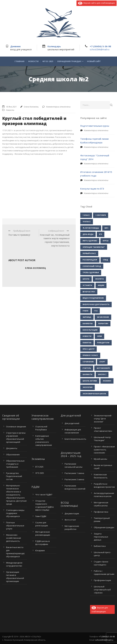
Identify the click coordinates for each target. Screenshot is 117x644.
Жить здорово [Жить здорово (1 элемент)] (90, 241)
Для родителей (72, 423)
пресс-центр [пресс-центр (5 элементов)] (89, 349)
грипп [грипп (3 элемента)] (85, 311)
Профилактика (101, 512)
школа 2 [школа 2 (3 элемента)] (102, 374)
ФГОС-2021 (48, 61)
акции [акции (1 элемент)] (101, 285)
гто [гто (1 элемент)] (96, 311)
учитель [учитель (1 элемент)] (87, 368)
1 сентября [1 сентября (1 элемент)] (101, 215)
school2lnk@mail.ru (100, 49)
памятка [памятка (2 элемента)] (87, 343)
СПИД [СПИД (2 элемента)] (105, 260)
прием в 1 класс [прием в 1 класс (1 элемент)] (90, 355)
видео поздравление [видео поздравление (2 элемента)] (93, 298)
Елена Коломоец (31, 107)
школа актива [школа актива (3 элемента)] (90, 381)
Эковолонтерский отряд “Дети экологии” (103, 419)
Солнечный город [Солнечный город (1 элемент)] (92, 266)
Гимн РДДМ (41, 516)
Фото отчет (70, 520)
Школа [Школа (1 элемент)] (86, 279)
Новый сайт (94, 61)
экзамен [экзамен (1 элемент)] (107, 381)
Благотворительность (75, 439)
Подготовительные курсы (95, 126)
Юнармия (40, 550)
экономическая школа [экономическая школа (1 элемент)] (94, 394)
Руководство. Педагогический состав (14, 476)
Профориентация (102, 580)
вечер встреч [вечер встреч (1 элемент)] (89, 292)
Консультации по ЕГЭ (92, 189)
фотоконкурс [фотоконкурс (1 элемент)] (103, 368)
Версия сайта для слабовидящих (97, 3)
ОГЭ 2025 (40, 473)
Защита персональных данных (101, 537)
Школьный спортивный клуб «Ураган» (102, 590)
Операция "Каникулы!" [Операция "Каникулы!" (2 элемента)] (94, 247)
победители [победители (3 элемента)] (103, 343)
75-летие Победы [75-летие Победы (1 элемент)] (91, 228)
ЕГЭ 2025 (39, 467)
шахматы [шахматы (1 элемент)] (87, 374)
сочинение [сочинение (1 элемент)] (88, 362)
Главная (19, 61)
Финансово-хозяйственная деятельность (13, 538)
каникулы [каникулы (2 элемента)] (88, 323)
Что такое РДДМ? (44, 495)
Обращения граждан (69, 61)
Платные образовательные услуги (15, 526)
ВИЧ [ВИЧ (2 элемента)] (106, 228)
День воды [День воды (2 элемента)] (88, 234)
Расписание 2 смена (74, 479)
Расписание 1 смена (74, 473)
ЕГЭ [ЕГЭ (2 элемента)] (101, 234)
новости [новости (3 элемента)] (87, 336)
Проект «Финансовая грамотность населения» (104, 450)
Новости (33, 61)
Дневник (16, 46)
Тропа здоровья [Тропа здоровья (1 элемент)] (91, 272)
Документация (72, 513)
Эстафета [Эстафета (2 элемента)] (87, 285)
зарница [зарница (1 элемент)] (87, 317)
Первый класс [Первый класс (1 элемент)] (89, 253)
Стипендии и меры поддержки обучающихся (15, 513)
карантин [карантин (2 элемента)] (103, 323)
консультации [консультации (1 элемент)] (90, 330)
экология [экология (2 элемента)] (88, 387)
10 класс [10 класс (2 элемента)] (87, 222)
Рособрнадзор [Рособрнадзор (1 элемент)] (90, 260)
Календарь (54, 46)
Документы (12, 448)
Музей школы (100, 459)
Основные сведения (16, 427)
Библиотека (100, 546)
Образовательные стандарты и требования (15, 464)
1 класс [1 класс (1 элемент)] (86, 215)
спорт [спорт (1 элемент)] (102, 362)
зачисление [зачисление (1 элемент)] (103, 317)
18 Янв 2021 (11, 107)
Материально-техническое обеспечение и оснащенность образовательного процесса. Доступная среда (16, 495)
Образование (13, 454)
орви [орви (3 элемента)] (99, 336)
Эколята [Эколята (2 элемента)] (99, 279)
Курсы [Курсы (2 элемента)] (106, 241)
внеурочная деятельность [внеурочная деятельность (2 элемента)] (96, 304)
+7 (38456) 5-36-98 (100, 46)
